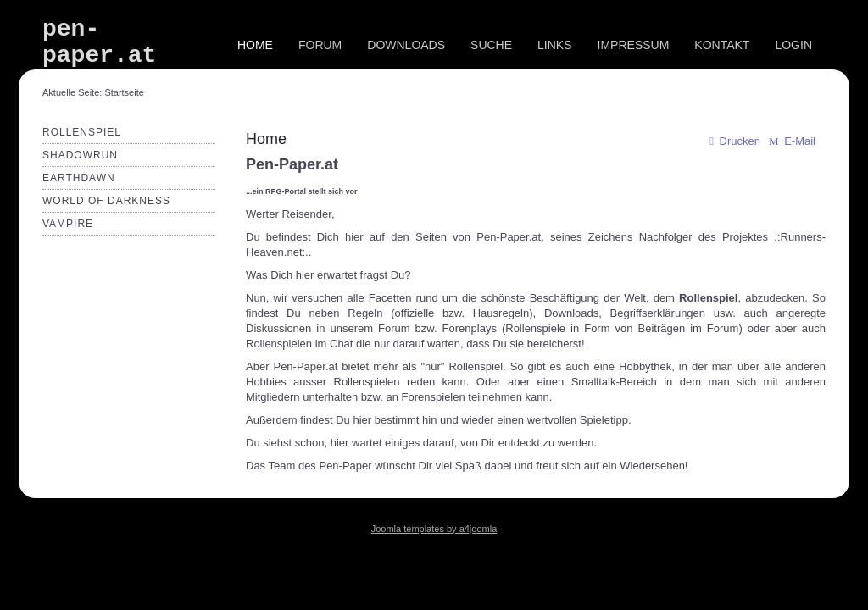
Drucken (733, 141)
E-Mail (791, 141)
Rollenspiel (82, 132)
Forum (320, 45)
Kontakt (722, 45)
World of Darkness (106, 201)
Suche (491, 45)
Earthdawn (79, 178)
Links (554, 45)
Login (793, 45)
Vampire (68, 224)
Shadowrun (80, 155)
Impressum (634, 45)
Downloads (406, 45)
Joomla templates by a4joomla (434, 529)
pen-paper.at (99, 42)
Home (255, 45)
